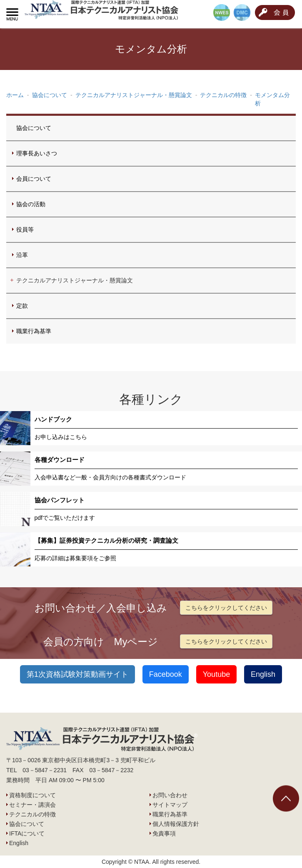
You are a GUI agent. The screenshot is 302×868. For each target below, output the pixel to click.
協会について (34, 128)
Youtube (216, 674)
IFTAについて (27, 833)
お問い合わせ (170, 795)
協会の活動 (31, 204)
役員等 (25, 229)
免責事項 (164, 833)
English (263, 674)
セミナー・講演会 (32, 805)
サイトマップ (170, 805)
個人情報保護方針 (176, 824)
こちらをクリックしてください (226, 608)
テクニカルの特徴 (32, 814)
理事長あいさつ (37, 153)
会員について (34, 179)
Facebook (166, 674)
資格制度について (32, 795)
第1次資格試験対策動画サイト (77, 674)
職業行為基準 (34, 331)
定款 (22, 306)
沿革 (22, 255)
